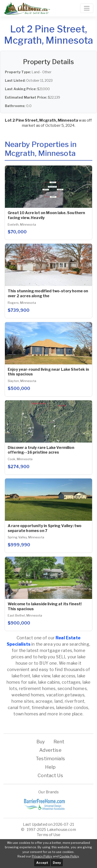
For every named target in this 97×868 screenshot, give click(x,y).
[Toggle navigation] (87, 8)
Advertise (50, 750)
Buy (41, 742)
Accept (42, 863)
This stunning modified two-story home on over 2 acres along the (48, 293)
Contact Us (50, 775)
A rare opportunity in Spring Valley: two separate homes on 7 (45, 528)
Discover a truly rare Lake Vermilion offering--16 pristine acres (41, 450)
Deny (57, 863)
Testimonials (50, 759)
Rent (59, 742)
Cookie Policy (69, 856)
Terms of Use (48, 835)
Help (50, 767)
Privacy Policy (42, 856)
